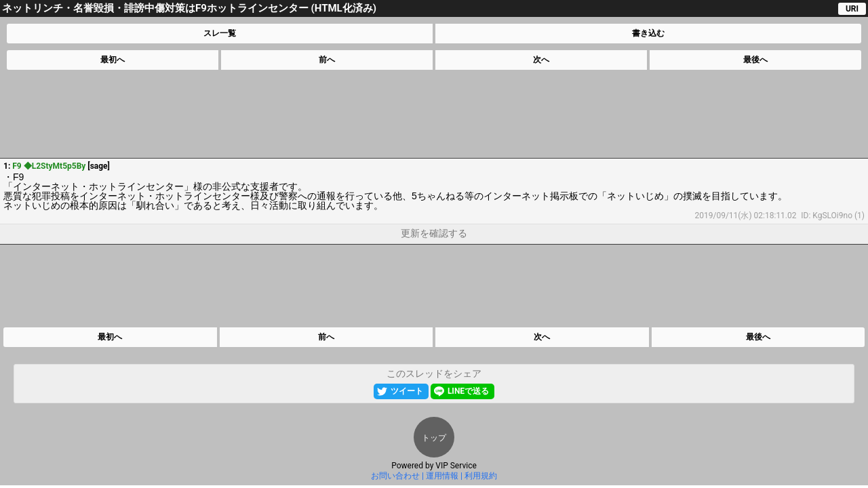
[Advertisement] (433, 114)
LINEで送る (468, 391)
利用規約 (481, 476)
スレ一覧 (220, 33)
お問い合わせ (395, 476)
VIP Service (456, 466)
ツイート (407, 391)
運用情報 (442, 476)
